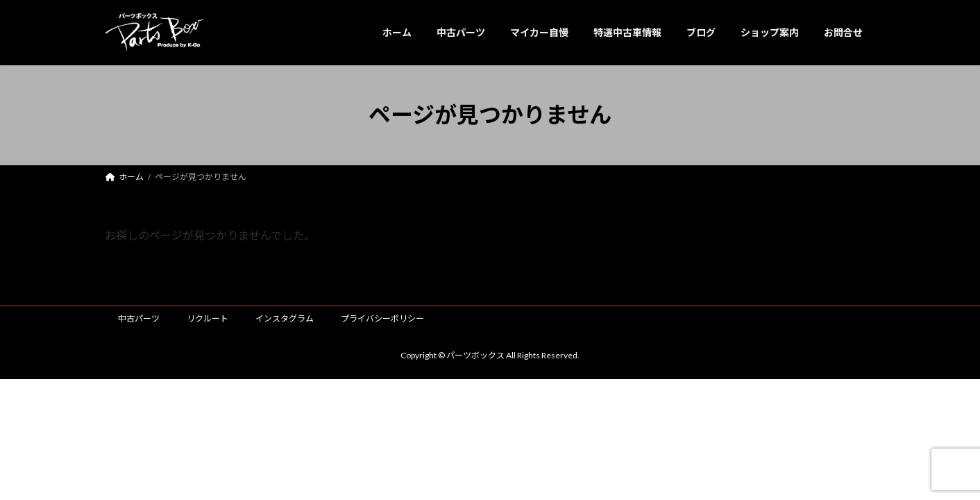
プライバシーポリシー (382, 318)
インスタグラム (285, 318)
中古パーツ (139, 318)
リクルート (208, 318)
